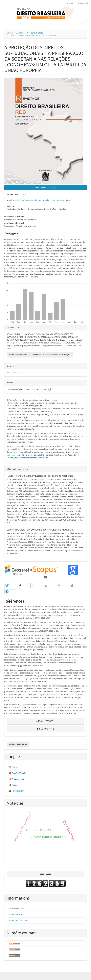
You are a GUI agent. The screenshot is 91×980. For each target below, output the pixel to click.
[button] (10, 585)
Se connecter (83, 3)
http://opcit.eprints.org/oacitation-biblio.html (29, 458)
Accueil (10, 33)
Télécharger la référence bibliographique (52, 355)
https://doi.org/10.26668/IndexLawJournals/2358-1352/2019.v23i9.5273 (42, 200)
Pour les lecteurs (16, 909)
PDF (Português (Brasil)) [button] (46, 188)
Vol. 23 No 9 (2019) (35, 33)
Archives (20, 33)
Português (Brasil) (19, 791)
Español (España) (19, 773)
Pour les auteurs (16, 915)
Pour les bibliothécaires (19, 920)
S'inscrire (69, 3)
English (15, 767)
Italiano (15, 785)
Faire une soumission (18, 744)
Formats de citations (18, 355)
